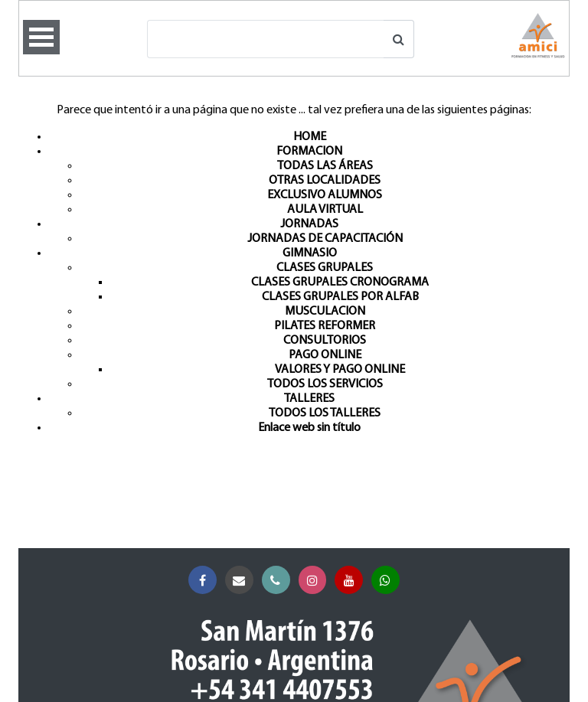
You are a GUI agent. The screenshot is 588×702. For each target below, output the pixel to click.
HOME (310, 137)
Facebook (206, 581)
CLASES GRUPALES (325, 268)
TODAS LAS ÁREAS (325, 166)
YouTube (352, 581)
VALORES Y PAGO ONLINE (340, 370)
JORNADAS (309, 224)
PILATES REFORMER (325, 326)
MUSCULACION (325, 312)
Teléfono (279, 581)
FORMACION (309, 152)
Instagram (316, 581)
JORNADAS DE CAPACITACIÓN (325, 239)
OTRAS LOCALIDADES (325, 181)
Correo (242, 581)
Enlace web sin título (309, 428)
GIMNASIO (310, 253)
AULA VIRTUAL (325, 210)
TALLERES (309, 399)
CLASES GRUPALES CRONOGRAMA (340, 282)
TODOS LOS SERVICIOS (325, 384)
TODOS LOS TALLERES (325, 413)
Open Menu (41, 37)
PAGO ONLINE (325, 355)
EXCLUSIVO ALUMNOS (325, 195)
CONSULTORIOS (325, 341)
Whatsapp (389, 581)
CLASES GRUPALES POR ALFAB (340, 297)
